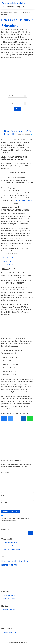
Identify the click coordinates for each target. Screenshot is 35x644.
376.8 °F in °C (8, 265)
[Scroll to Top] (3, 640)
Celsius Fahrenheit (13, 12)
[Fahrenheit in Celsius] (14, 5)
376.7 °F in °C (8, 258)
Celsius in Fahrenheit (10, 543)
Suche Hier (17, 532)
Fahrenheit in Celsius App (12, 549)
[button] (31, 5)
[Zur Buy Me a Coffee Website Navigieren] (17, 620)
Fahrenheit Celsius (9, 599)
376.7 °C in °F (8, 261)
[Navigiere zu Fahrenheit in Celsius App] (17, 578)
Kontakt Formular (9, 610)
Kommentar (6, 472)
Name (4, 496)
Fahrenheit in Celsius (10, 546)
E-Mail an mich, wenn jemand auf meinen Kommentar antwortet (16, 519)
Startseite (4, 12)
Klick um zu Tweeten (24, 134)
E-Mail (4, 503)
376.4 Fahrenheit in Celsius (23, 200)
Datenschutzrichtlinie (10, 633)
